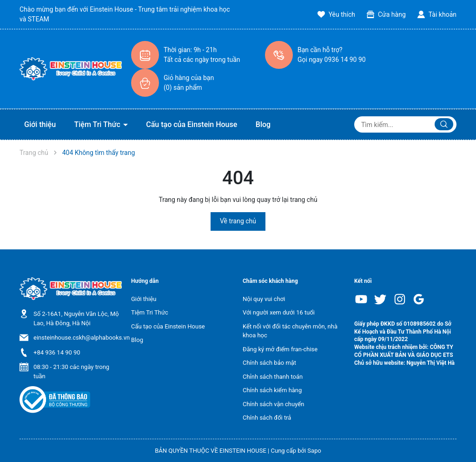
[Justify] (444, 124)
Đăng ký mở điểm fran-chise (280, 349)
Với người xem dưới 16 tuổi (279, 312)
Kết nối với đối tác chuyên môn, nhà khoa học (290, 331)
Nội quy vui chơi (264, 299)
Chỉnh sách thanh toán (273, 377)
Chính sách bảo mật (269, 363)
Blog (263, 124)
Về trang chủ (238, 221)
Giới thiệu (40, 124)
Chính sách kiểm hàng (272, 390)
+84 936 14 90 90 (57, 352)
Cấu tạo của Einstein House (192, 124)
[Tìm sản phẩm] (405, 124)
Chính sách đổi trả (267, 418)
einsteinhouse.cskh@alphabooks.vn (82, 338)
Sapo (314, 451)
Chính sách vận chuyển (273, 404)
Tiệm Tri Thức (98, 124)
